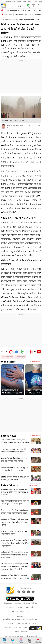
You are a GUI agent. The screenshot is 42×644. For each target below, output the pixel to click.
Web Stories (8, 362)
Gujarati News (21, 623)
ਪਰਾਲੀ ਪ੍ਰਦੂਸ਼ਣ (21, 357)
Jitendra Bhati (12, 125)
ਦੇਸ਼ (23, 11)
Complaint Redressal (14, 607)
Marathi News (8, 619)
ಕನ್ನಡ (14, 2)
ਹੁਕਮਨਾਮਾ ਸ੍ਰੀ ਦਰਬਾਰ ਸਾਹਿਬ (24, 15)
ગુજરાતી (30, 2)
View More (35, 362)
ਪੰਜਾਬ (7, 11)
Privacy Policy (29, 607)
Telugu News (20, 619)
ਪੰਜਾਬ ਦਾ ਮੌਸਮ (8, 15)
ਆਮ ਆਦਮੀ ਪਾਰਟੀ (8, 357)
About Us (18, 603)
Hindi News (33, 623)
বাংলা (36, 2)
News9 (8, 2)
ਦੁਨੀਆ (28, 11)
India (15, 20)
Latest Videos (9, 485)
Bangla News (9, 623)
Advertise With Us (30, 603)
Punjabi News (6, 20)
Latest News (9, 436)
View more (35, 436)
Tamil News (18, 627)
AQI (24, 6)
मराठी (25, 2)
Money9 (24, 631)
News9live (8, 627)
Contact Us (8, 603)
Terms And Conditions (20, 611)
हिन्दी (3, 2)
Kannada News (32, 619)
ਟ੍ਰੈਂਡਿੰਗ (34, 11)
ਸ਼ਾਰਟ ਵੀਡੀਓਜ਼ (15, 11)
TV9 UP (17, 631)
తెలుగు (19, 2)
